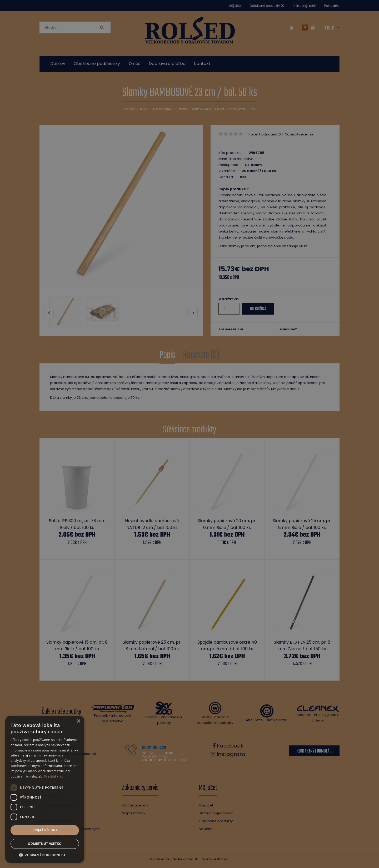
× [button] (78, 721)
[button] (45, 855)
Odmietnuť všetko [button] (45, 844)
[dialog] (189, 434)
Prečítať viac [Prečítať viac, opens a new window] (54, 776)
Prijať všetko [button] (45, 830)
